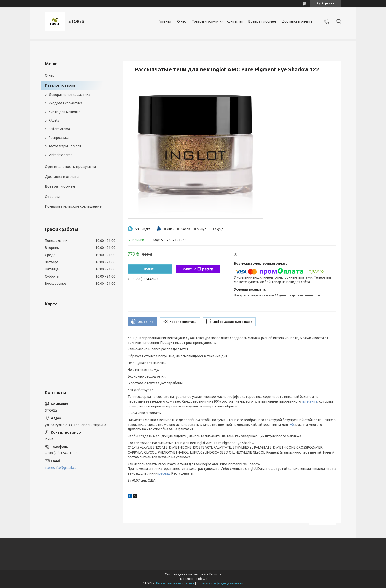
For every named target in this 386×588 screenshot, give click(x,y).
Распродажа (59, 138)
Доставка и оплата (297, 21)
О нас (182, 21)
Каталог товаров (60, 85)
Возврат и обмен (262, 21)
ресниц (164, 473)
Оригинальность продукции (70, 167)
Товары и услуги (205, 21)
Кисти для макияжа (64, 112)
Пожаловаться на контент (175, 583)
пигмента (310, 401)
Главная (165, 21)
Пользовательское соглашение (73, 206)
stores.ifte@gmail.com (62, 468)
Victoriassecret (60, 155)
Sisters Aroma (59, 129)
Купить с (198, 269)
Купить (150, 269)
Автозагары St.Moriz (65, 146)
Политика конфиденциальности (220, 583)
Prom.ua (215, 574)
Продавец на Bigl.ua (193, 579)
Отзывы (52, 196)
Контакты (235, 21)
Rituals (54, 120)
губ (291, 425)
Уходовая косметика (65, 103)
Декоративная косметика (69, 95)
